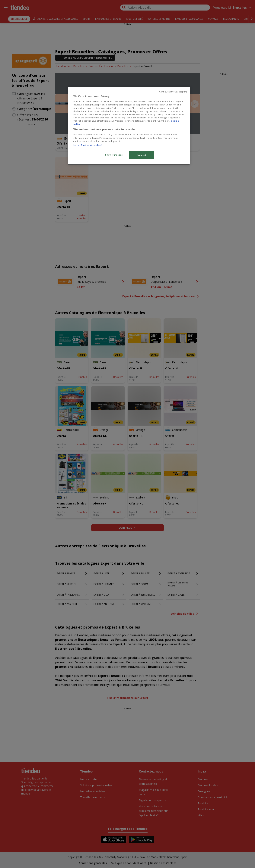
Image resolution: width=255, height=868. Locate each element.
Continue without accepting (173, 92)
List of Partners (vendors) (88, 145)
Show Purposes (114, 155)
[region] (129, 126)
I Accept (142, 155)
